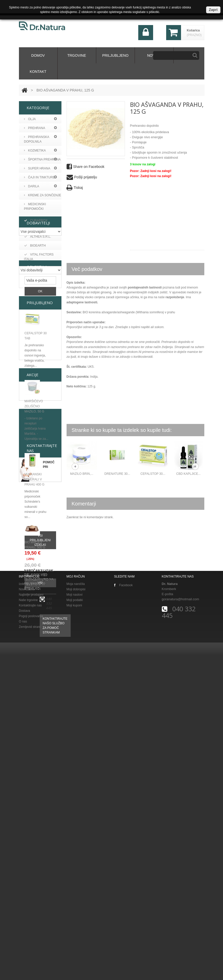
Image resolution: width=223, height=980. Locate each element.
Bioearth (35, 266)
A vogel (34, 239)
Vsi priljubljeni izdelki (40, 662)
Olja (30, 119)
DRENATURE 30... (117, 474)
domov (38, 55)
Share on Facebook (86, 167)
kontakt (38, 72)
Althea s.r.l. (38, 316)
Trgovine (77, 55)
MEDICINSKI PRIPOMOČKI (35, 206)
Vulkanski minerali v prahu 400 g (35, 602)
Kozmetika (35, 151)
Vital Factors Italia (39, 336)
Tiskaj (75, 188)
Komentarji (84, 504)
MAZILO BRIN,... (82, 474)
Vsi (40, 765)
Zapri (213, 10)
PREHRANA (35, 128)
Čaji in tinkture (39, 177)
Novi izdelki (27, 914)
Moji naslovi (75, 919)
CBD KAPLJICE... (188, 474)
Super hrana (37, 168)
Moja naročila (76, 909)
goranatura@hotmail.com (180, 924)
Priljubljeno (115, 55)
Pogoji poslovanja (31, 941)
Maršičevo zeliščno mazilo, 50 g (34, 528)
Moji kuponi (74, 930)
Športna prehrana (42, 159)
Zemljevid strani (30, 952)
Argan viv (35, 248)
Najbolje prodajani (31, 919)
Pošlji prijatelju (82, 177)
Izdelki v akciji (28, 909)
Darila (32, 186)
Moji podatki (75, 925)
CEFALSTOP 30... (153, 474)
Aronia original (41, 257)
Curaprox (36, 275)
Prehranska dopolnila (37, 139)
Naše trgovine (28, 925)
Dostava (25, 936)
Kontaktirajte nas (30, 930)
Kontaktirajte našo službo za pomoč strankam (55, 868)
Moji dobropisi (76, 914)
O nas (23, 946)
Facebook (124, 910)
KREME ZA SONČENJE (43, 195)
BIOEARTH (35, 325)
